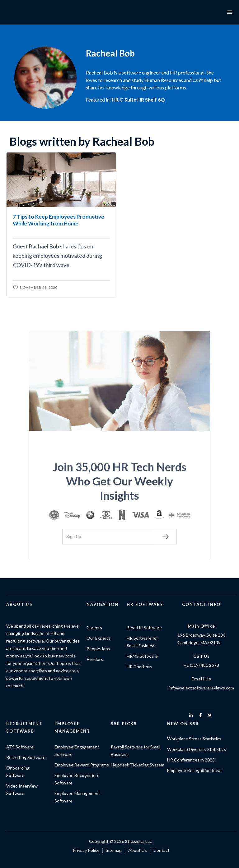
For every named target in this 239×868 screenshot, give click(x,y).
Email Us (201, 679)
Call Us (202, 656)
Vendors (95, 659)
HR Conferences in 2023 (191, 760)
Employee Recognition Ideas (195, 770)
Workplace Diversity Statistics (197, 749)
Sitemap (114, 850)
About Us (138, 850)
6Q (161, 100)
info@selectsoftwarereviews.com (201, 688)
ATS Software (20, 747)
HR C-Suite (124, 100)
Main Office (201, 626)
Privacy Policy (86, 850)
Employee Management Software (77, 797)
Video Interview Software (22, 790)
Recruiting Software (26, 757)
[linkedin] (191, 715)
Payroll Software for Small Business (136, 750)
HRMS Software (142, 656)
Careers (94, 627)
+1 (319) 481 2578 (201, 665)
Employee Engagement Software (77, 750)
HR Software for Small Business (142, 642)
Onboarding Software (18, 772)
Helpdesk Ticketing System (138, 765)
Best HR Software (144, 627)
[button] (230, 12)
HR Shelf (147, 100)
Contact (162, 850)
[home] (28, 12)
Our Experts (98, 638)
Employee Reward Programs (82, 765)
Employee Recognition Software (76, 779)
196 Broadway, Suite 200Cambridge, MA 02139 (201, 639)
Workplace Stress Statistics (194, 739)
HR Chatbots (139, 667)
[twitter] (210, 715)
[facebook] (200, 715)
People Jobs (98, 649)
